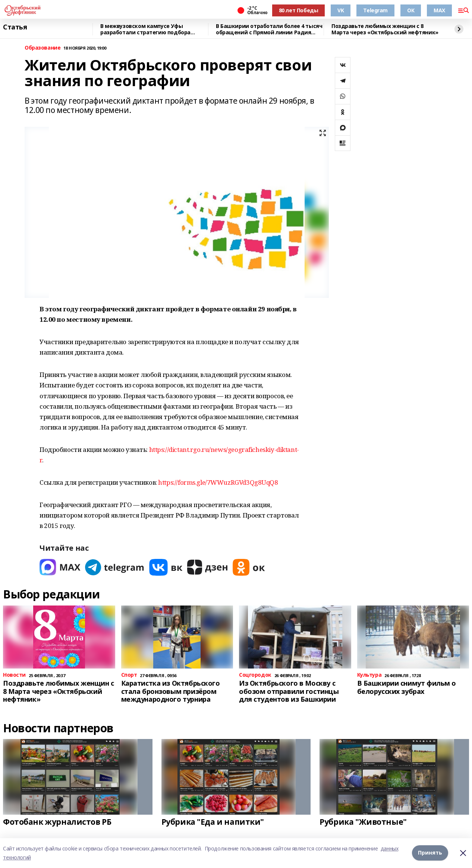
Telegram (375, 10)
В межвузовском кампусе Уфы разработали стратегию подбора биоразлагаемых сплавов (145, 29)
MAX (439, 10)
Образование (43, 48)
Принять (430, 853)
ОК (411, 10)
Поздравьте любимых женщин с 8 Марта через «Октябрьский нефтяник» (385, 29)
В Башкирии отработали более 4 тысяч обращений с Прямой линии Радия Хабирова (269, 29)
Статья (15, 27)
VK (341, 10)
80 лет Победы (299, 10)
